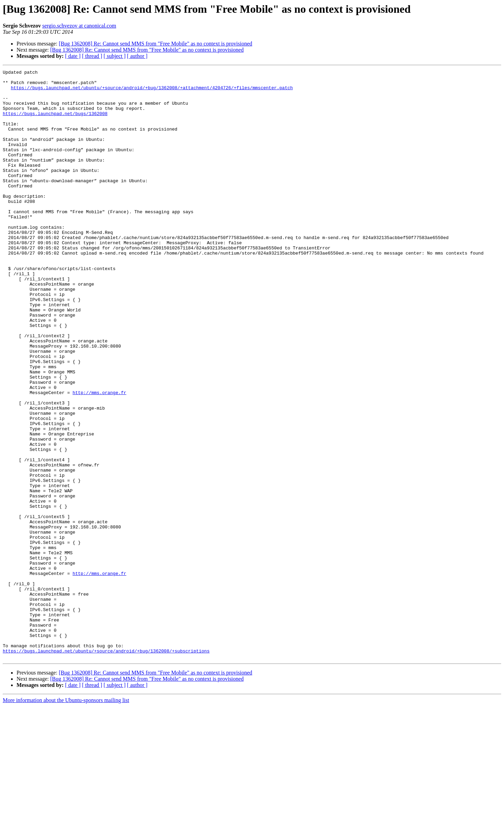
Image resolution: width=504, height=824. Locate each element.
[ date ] (73, 56)
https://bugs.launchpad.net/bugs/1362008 (55, 123)
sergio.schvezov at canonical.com (79, 26)
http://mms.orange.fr (99, 457)
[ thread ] (92, 56)
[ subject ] (115, 56)
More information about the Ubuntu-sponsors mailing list (66, 818)
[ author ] (137, 56)
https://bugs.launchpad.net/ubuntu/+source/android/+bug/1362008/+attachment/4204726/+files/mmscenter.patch (152, 92)
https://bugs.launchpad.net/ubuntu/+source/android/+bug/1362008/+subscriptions (106, 768)
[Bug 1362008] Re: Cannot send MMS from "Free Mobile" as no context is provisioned (156, 44)
